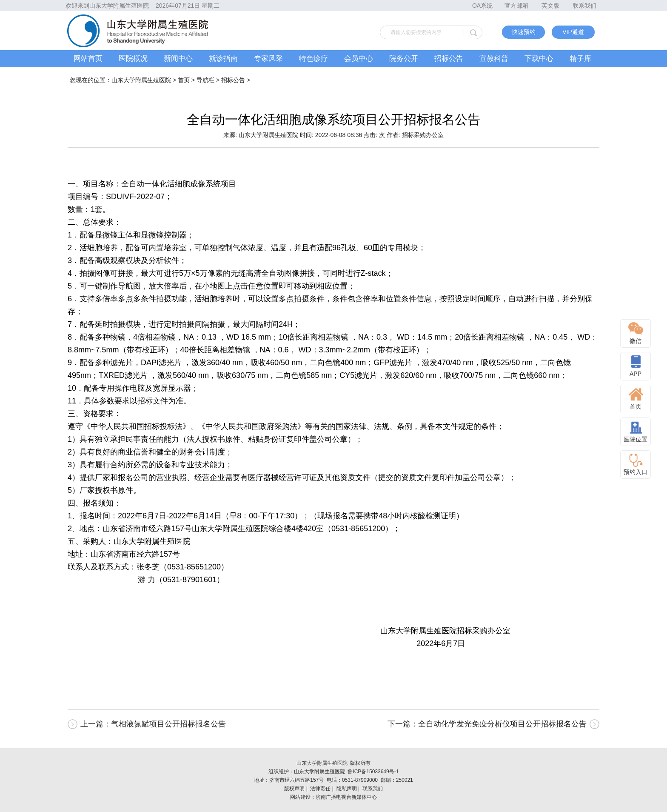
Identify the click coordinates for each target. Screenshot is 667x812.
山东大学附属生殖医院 (141, 80)
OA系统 (482, 6)
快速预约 (524, 32)
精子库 (580, 59)
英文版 (550, 6)
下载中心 (539, 59)
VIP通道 (573, 32)
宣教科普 (494, 59)
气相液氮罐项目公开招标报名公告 (168, 724)
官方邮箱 (516, 6)
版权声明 (294, 789)
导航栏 (205, 80)
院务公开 (404, 59)
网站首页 (88, 59)
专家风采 (268, 59)
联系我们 (584, 6)
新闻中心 (178, 59)
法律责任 (320, 789)
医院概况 (133, 59)
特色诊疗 (314, 59)
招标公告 (449, 59)
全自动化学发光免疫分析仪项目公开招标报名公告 (502, 724)
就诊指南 (223, 59)
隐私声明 (347, 789)
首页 (184, 80)
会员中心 (359, 59)
